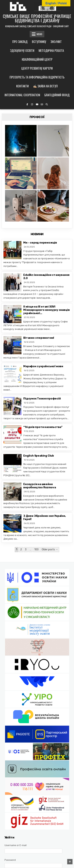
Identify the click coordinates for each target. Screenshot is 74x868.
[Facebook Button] (27, 104)
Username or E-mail (16, 845)
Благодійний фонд (57, 95)
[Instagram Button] (32, 104)
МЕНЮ (39, 34)
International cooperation (22, 95)
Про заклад (20, 42)
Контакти (22, 86)
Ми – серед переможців (40, 243)
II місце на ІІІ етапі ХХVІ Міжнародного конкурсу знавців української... (46, 310)
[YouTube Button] (37, 104)
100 (36, 550)
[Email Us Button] (42, 104)
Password (10, 860)
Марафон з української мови (43, 366)
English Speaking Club (39, 456)
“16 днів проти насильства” (43, 427)
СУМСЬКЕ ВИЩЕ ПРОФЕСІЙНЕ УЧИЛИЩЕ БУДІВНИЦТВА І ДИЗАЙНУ (37, 18)
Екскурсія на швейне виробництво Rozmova (40, 486)
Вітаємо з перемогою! (39, 338)
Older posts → (50, 550)
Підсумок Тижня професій (42, 399)
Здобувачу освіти (22, 50)
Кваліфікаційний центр (37, 59)
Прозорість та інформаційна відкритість (37, 77)
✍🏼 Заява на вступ (45, 86)
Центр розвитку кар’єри (37, 68)
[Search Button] (47, 104)
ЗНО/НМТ (56, 42)
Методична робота (51, 50)
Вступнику (39, 42)
